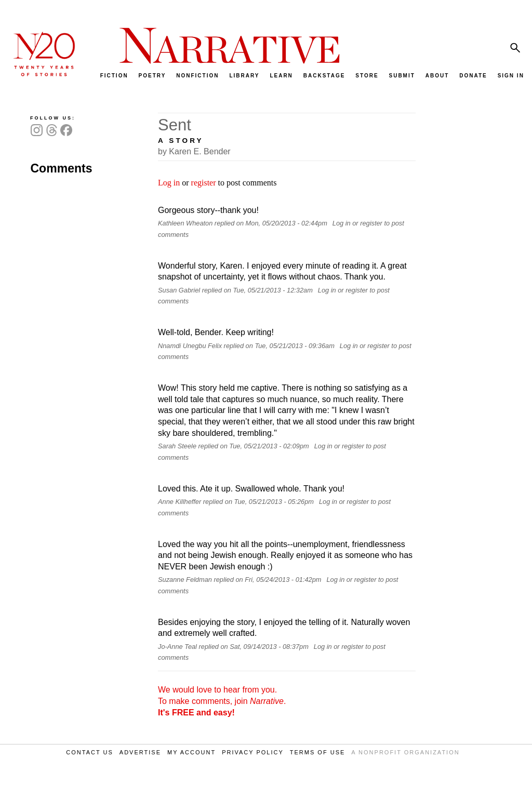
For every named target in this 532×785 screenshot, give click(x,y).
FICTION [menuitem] (114, 76)
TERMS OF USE (318, 752)
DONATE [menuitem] (473, 76)
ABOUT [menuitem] (437, 76)
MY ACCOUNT (191, 752)
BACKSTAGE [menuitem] (324, 76)
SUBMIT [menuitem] (402, 76)
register (204, 183)
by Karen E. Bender (194, 151)
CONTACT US (90, 752)
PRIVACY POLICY (253, 752)
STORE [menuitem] (367, 76)
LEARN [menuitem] (281, 76)
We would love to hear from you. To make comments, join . (222, 701)
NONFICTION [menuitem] (197, 76)
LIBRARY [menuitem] (244, 76)
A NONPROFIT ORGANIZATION (405, 752)
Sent (175, 125)
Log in (169, 183)
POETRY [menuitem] (152, 76)
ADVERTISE (140, 752)
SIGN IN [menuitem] (511, 76)
